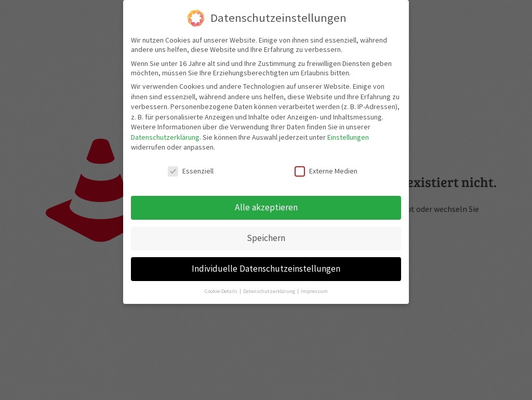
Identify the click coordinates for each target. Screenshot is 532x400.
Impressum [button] (314, 291)
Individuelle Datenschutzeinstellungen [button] (266, 269)
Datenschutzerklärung (165, 137)
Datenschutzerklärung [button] (270, 291)
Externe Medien (326, 171)
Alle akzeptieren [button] (266, 207)
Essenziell (191, 171)
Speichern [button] (266, 238)
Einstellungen (348, 137)
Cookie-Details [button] (222, 291)
